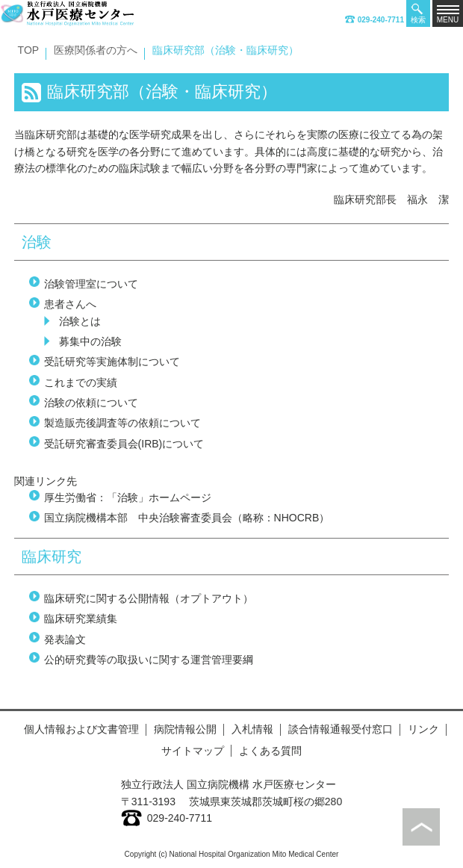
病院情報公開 (185, 729)
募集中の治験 (90, 341)
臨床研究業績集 (81, 619)
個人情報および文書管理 (81, 729)
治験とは (80, 321)
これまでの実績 (81, 382)
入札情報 (252, 729)
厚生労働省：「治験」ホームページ (128, 497)
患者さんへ (70, 304)
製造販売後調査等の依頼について (122, 423)
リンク (423, 729)
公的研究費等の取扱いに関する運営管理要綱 (149, 660)
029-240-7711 (375, 20)
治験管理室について (91, 284)
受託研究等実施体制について (112, 362)
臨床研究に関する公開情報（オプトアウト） (149, 598)
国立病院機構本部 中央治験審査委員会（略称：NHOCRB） (187, 518)
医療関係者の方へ (96, 50)
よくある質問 (270, 751)
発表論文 (65, 639)
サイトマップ (193, 751)
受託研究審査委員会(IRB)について (124, 444)
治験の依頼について (91, 403)
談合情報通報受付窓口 (341, 729)
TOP (29, 50)
